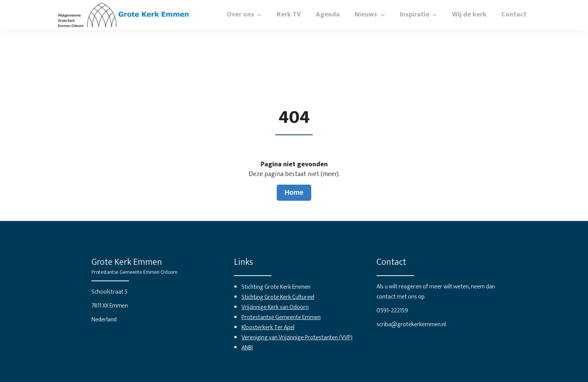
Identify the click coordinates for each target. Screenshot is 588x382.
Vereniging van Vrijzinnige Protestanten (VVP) (297, 338)
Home (294, 192)
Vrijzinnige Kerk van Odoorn (275, 307)
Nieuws (366, 15)
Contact (514, 15)
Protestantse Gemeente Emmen (281, 317)
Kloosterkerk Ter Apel (268, 328)
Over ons (241, 15)
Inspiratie (415, 15)
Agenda (328, 15)
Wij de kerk (469, 15)
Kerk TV (289, 15)
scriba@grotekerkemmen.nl (411, 325)
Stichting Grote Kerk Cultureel (278, 297)
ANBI (247, 348)
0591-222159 (392, 311)
